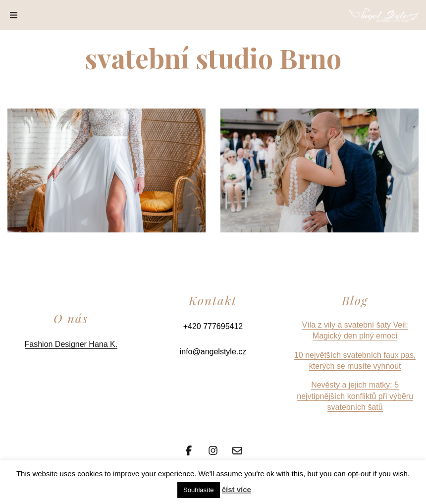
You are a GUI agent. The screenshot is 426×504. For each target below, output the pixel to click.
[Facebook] (189, 449)
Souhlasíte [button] (198, 490)
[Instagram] (213, 449)
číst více (237, 489)
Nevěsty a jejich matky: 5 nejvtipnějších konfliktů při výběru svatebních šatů (355, 396)
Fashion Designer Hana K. (71, 344)
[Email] (237, 449)
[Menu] (14, 15)
